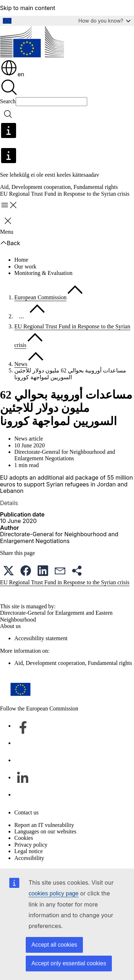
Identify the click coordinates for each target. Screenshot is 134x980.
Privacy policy (31, 845)
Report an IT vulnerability (44, 825)
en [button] (12, 74)
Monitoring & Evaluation (43, 273)
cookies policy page (54, 893)
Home (21, 260)
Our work (25, 267)
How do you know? (104, 21)
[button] (9, 571)
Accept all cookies (54, 945)
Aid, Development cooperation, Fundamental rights (59, 187)
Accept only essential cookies (69, 963)
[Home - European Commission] (32, 42)
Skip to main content (28, 8)
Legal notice (29, 851)
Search (8, 101)
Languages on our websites (45, 831)
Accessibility (29, 858)
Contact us (26, 812)
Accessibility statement (41, 638)
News (21, 364)
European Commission (40, 297)
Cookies (24, 838)
